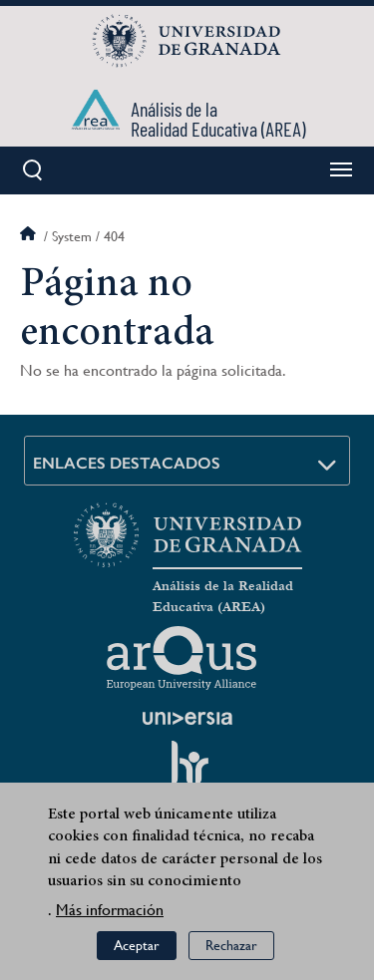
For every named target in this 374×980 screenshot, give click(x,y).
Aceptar (137, 947)
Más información (110, 911)
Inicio (30, 236)
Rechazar (231, 947)
